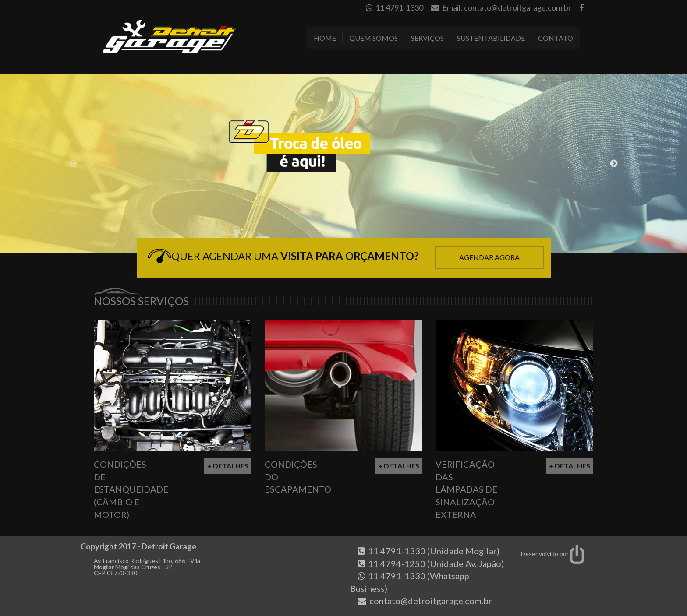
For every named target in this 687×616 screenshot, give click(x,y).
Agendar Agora (489, 257)
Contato (556, 38)
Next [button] (614, 164)
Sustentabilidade (491, 38)
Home (325, 38)
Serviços (427, 38)
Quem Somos (374, 38)
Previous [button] (73, 164)
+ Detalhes (228, 466)
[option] (343, 164)
